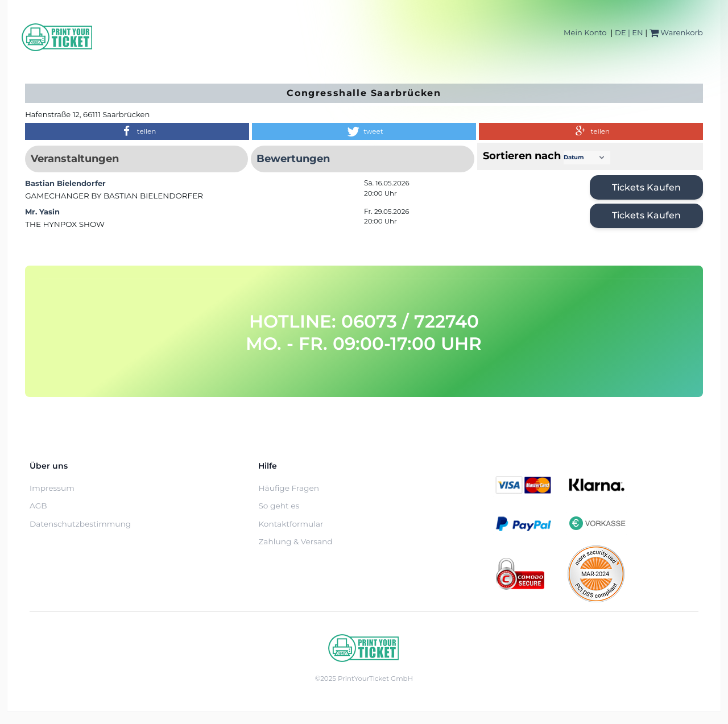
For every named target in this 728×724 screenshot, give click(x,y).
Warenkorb (676, 32)
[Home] (57, 37)
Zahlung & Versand (295, 541)
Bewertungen (293, 159)
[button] (137, 131)
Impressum (52, 488)
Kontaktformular (291, 524)
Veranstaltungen (75, 159)
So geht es (279, 506)
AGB (38, 506)
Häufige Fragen (289, 488)
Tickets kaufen (646, 187)
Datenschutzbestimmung (80, 524)
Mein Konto (585, 32)
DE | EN (629, 32)
